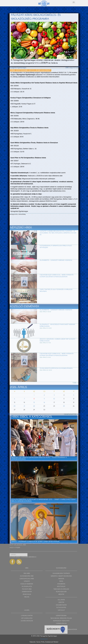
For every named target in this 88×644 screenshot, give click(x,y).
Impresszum (44, 639)
